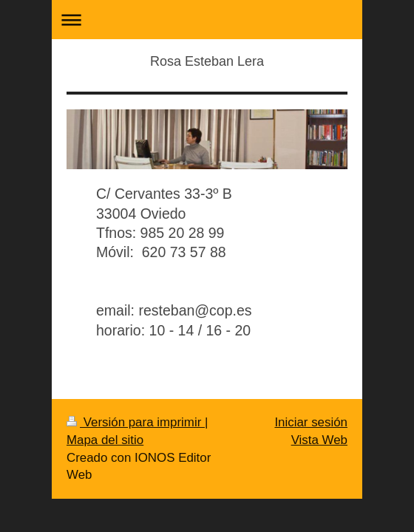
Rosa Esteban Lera (207, 61)
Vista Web (319, 440)
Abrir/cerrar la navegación (207, 20)
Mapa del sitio (105, 440)
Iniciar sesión (311, 422)
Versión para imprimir (136, 422)
